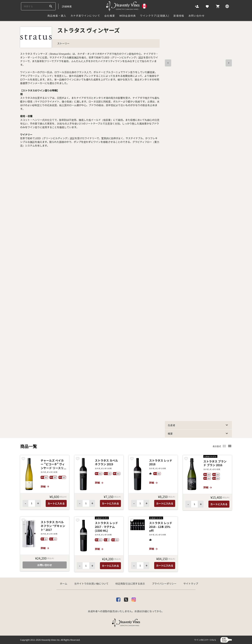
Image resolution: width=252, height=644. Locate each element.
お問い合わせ (197, 16)
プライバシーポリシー (164, 583)
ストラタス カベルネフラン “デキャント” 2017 (53, 526)
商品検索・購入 (57, 16)
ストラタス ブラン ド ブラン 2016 (215, 463)
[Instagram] (134, 599)
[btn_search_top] (51, 6)
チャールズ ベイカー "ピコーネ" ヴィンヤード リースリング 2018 (53, 464)
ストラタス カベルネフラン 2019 (106, 462)
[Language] (227, 6)
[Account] (197, 6)
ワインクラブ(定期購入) (155, 16)
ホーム (64, 583)
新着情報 (179, 16)
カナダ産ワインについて (85, 16)
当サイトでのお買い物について (91, 583)
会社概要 (110, 16)
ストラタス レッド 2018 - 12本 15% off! (161, 527)
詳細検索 (67, 6)
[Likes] (207, 6)
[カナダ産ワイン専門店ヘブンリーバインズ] (127, 6)
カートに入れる (56, 503)
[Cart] (218, 6)
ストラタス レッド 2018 (161, 462)
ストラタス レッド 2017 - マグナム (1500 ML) (106, 527)
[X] (126, 599)
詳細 (45, 486)
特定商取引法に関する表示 (130, 583)
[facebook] (118, 599)
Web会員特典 (128, 16)
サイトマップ (191, 583)
